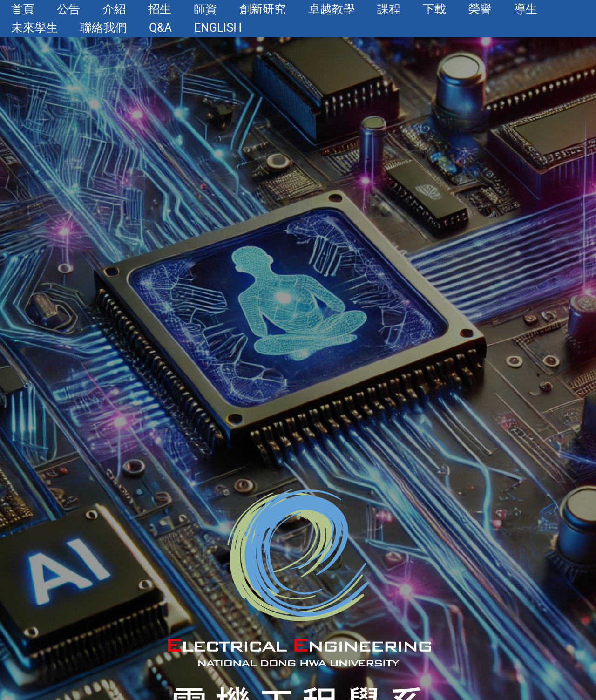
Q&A (160, 28)
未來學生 (34, 28)
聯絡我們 (103, 28)
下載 (434, 9)
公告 (68, 9)
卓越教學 (332, 9)
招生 (160, 9)
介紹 (114, 9)
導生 (526, 9)
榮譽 (480, 9)
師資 (205, 9)
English (218, 28)
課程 (389, 9)
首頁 (23, 9)
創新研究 (263, 9)
